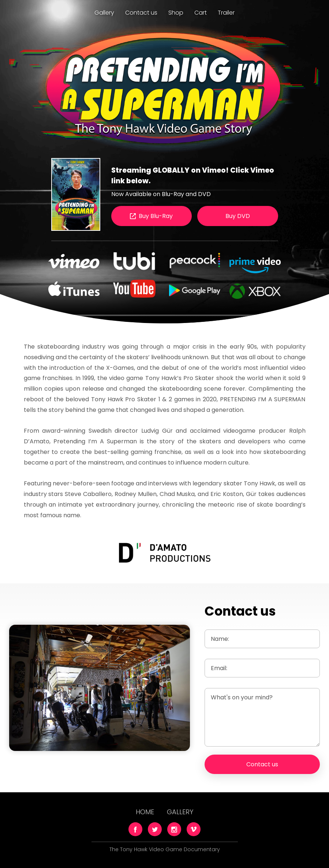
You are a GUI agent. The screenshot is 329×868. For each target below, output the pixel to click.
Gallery (104, 13)
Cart (201, 13)
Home (145, 812)
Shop (176, 13)
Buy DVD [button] (238, 216)
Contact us (141, 13)
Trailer (226, 13)
